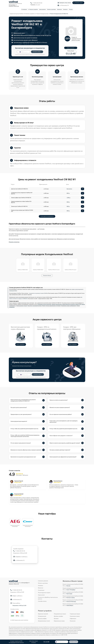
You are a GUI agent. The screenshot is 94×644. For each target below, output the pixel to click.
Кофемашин (73, 619)
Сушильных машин (75, 616)
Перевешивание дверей (22, 306)
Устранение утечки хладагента (44, 304)
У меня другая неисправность (47, 216)
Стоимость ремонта (43, 581)
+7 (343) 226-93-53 (37, 3)
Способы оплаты (42, 601)
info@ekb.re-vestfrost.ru (20, 557)
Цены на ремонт (71, 48)
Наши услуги (41, 595)
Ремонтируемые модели (44, 593)
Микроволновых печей (44, 621)
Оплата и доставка (51, 9)
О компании (24, 9)
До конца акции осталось (34, 642)
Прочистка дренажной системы (35, 306)
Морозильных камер (59, 621)
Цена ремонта (42, 9)
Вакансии (60, 9)
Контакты (65, 9)
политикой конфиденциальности (39, 55)
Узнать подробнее (20, 344)
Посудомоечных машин (60, 614)
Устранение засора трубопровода (69, 306)
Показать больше (47, 275)
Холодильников (42, 616)
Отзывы (71, 9)
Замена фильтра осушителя (69, 304)
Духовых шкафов (58, 616)
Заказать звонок (78, 3)
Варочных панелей (43, 614)
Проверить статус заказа (64, 3)
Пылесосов (73, 621)
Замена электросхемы (57, 304)
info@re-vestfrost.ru (16, 596)
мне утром (35, 5)
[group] (15, 523)
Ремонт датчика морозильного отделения (51, 306)
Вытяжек (56, 619)
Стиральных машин (75, 614)
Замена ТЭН (78, 304)
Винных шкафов (42, 619)
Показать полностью (14, 242)
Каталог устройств (34, 9)
